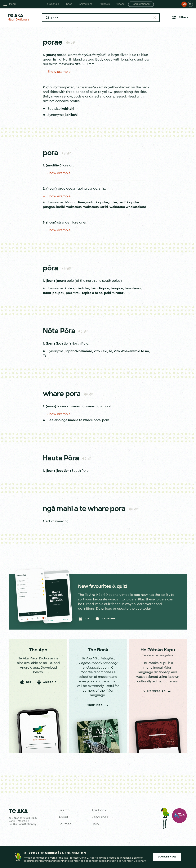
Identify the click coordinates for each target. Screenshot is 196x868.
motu (90, 203)
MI (190, 4)
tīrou (77, 293)
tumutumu (133, 289)
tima (81, 203)
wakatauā (74, 207)
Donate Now (167, 857)
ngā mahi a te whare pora (81, 420)
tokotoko (82, 289)
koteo (69, 289)
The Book (99, 811)
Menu (12, 4)
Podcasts (104, 4)
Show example (57, 72)
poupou (58, 293)
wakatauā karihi (96, 207)
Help (95, 824)
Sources (65, 824)
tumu (47, 293)
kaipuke (102, 203)
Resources (100, 817)
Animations (86, 4)
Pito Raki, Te (103, 351)
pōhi (107, 293)
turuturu (119, 293)
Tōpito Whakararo (78, 351)
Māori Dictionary (141, 4)
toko (94, 289)
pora (106, 420)
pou (69, 293)
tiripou (104, 289)
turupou (117, 289)
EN (184, 4)
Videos (120, 4)
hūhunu (71, 203)
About (63, 817)
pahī (122, 203)
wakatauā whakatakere (128, 207)
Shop (69, 4)
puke (113, 203)
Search (64, 811)
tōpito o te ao (92, 293)
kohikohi (68, 109)
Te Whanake (52, 4)
